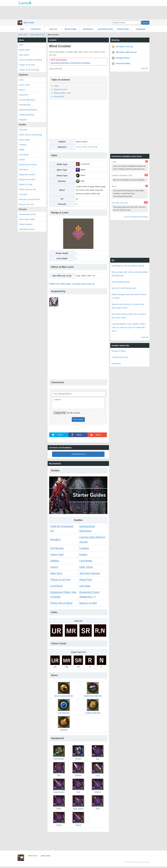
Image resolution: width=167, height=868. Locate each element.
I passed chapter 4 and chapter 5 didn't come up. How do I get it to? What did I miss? (128, 327)
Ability (22, 150)
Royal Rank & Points (28, 165)
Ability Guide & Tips (37, 35)
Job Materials (25, 105)
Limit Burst (56, 587)
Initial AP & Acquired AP (29, 199)
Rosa (114, 186)
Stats (56, 86)
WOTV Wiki (29, 23)
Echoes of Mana (119, 351)
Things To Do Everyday (29, 70)
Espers (83, 556)
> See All (144, 68)
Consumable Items (27, 100)
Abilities (55, 562)
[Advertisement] (83, 12)
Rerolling (55, 541)
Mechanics (88, 29)
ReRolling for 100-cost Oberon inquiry (128, 266)
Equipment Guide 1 (27, 174)
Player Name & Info (27, 189)
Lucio (114, 162)
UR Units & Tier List (120, 203)
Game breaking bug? (121, 282)
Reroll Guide (71, 29)
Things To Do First (27, 65)
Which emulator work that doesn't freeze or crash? (129, 296)
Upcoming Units (106, 29)
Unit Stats (85, 587)
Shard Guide (123, 29)
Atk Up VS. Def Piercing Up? (124, 288)
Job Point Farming (90, 575)
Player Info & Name (61, 605)
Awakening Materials (28, 110)
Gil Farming (57, 550)
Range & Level (60, 89)
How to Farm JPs (26, 204)
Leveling (84, 550)
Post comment (78, 421)
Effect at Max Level (62, 93)
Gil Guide (23, 130)
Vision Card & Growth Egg (30, 135)
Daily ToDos (86, 569)
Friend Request (26, 224)
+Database (140, 29)
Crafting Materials (27, 115)
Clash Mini (116, 363)
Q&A (22, 29)
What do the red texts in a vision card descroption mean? (128, 306)
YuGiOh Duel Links (120, 357)
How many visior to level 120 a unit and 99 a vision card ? (129, 316)
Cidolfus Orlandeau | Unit (122, 175)
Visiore (54, 569)
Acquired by (59, 96)
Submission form (78, 456)
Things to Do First (60, 581)
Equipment (24, 95)
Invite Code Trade (27, 219)
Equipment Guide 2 (27, 179)
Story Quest (24, 55)
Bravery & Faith (88, 605)
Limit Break (86, 562)
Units (21, 80)
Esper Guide (24, 140)
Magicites (23, 120)
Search (145, 23)
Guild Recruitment (27, 229)
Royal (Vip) (86, 581)
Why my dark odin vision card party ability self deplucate (130, 274)
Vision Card (57, 556)
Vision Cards (24, 85)
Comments (36, 29)
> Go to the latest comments (136, 217)
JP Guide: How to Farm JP (83, 284)
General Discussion (27, 214)
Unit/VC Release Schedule (31, 60)
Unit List (53, 29)
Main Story (56, 575)
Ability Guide (65, 284)
